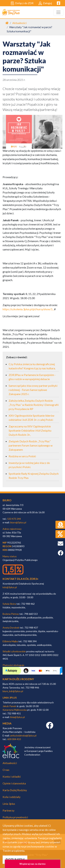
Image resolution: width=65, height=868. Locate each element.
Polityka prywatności (15, 817)
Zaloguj (45, 3)
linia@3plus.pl (18, 717)
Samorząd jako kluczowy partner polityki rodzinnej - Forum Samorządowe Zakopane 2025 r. (33, 390)
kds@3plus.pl (10, 587)
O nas (6, 770)
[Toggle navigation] (58, 12)
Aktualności (19, 23)
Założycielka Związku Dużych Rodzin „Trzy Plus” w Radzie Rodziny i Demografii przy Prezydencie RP (34, 405)
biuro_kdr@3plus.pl (13, 691)
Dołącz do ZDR (22, 3)
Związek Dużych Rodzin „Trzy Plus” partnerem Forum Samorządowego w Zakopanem (31, 445)
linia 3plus (10, 698)
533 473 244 (14, 519)
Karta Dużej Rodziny (15, 790)
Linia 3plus (9, 804)
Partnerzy (8, 810)
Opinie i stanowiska (14, 783)
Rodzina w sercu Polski (22, 456)
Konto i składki (12, 776)
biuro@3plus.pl (18, 522)
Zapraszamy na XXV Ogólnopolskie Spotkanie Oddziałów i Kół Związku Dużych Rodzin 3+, (30, 430)
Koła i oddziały (12, 797)
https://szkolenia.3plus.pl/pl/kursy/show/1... (28, 309)
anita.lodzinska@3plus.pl (23, 735)
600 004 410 (14, 739)
